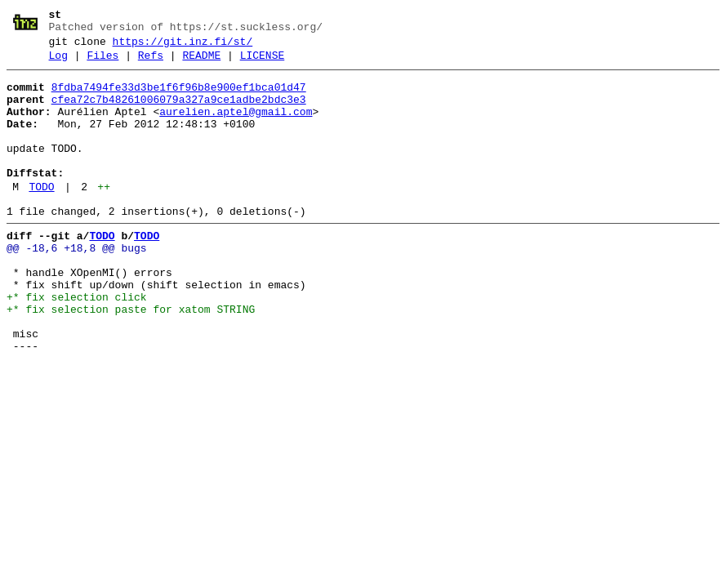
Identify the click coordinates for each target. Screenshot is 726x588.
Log (58, 63)
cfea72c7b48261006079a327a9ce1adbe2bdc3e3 (179, 112)
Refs (151, 63)
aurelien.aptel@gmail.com (236, 127)
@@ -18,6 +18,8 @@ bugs (77, 285)
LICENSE (263, 63)
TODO (41, 216)
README (201, 63)
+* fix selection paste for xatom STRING (131, 359)
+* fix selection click (77, 344)
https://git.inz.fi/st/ (183, 47)
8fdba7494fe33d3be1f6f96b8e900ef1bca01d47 (179, 97)
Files (102, 63)
